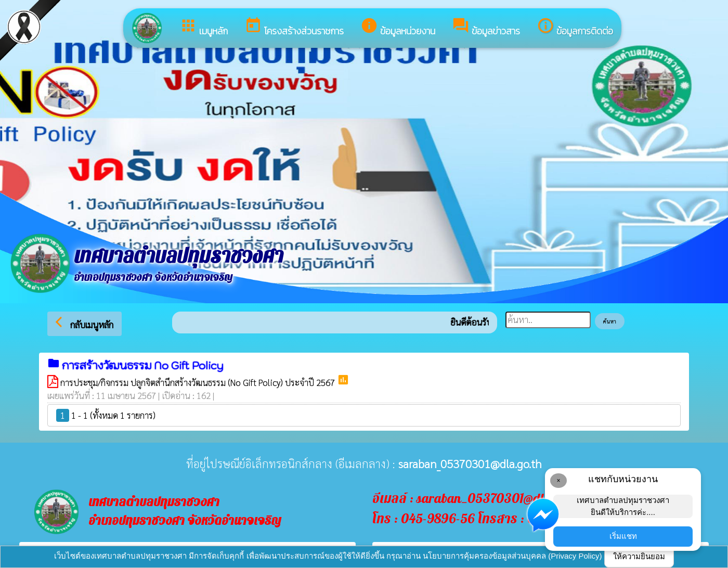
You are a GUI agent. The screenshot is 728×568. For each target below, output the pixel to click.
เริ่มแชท (623, 536)
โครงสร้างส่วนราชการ (294, 27)
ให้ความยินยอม (639, 556)
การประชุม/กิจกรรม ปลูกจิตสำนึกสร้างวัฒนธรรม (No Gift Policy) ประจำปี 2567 (199, 382)
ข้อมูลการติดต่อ (575, 27)
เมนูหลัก (204, 27)
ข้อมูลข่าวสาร (486, 27)
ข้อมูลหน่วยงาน (398, 27)
